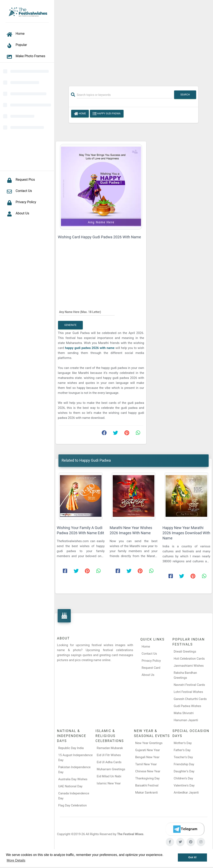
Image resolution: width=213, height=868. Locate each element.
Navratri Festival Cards (189, 685)
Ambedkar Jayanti (186, 793)
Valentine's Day (184, 785)
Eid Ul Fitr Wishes (109, 755)
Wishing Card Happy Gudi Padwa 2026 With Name (99, 237)
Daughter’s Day (184, 771)
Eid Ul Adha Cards (109, 762)
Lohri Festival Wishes (188, 692)
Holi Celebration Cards (189, 659)
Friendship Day (184, 764)
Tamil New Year (146, 764)
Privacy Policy (151, 661)
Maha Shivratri (184, 713)
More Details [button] (16, 860)
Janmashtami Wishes (189, 666)
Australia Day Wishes (73, 779)
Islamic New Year (109, 783)
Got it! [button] (192, 857)
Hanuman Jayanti (186, 720)
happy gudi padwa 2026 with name (90, 348)
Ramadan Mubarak (110, 748)
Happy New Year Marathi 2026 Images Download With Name (186, 533)
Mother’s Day (183, 743)
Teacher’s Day (183, 757)
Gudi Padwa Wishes (187, 706)
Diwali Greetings (185, 652)
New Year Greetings (149, 743)
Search (185, 95)
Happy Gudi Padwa (107, 114)
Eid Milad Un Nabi (109, 776)
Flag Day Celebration (72, 805)
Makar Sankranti (147, 793)
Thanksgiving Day (147, 778)
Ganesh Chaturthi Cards (190, 699)
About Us (148, 675)
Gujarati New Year (148, 750)
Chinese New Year (148, 771)
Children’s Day (183, 778)
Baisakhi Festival (147, 785)
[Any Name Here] (87, 312)
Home (80, 114)
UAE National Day (70, 786)
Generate (70, 325)
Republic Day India (71, 748)
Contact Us (149, 654)
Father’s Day (182, 750)
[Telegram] (185, 829)
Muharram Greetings (111, 769)
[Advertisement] (134, 41)
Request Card (151, 668)
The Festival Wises (130, 834)
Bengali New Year (147, 757)
